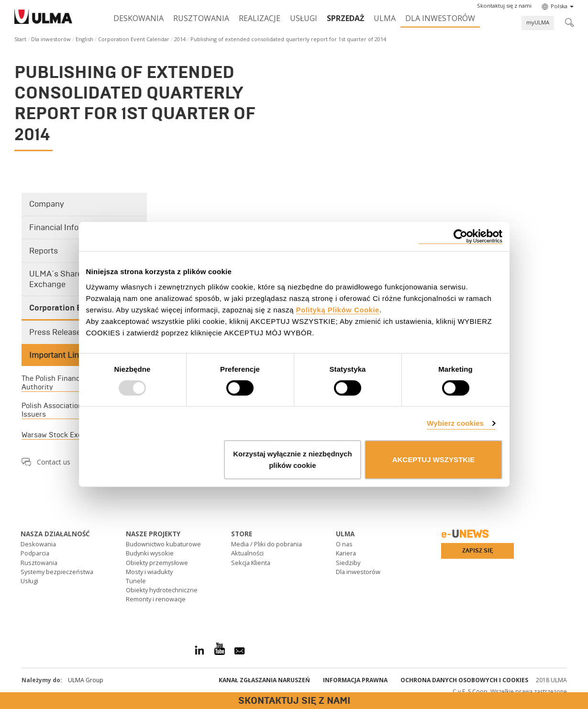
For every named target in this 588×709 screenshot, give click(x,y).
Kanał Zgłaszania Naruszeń (264, 680)
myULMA (538, 22)
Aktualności (247, 553)
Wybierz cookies (455, 423)
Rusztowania (201, 18)
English (84, 39)
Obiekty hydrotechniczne (162, 590)
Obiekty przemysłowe (157, 563)
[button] (504, 6)
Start (20, 39)
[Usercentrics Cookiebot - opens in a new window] (460, 237)
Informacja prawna (355, 680)
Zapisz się (477, 551)
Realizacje (260, 18)
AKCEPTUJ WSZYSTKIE (434, 460)
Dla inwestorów (440, 18)
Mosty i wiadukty (149, 572)
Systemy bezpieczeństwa (57, 572)
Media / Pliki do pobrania (266, 544)
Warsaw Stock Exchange (62, 435)
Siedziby (348, 563)
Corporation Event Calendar (134, 39)
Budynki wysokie (150, 553)
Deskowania (139, 18)
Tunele (136, 581)
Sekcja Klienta (251, 563)
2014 (180, 39)
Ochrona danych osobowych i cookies (464, 680)
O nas (344, 544)
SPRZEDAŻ (345, 18)
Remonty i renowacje (156, 599)
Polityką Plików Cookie (338, 309)
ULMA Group (86, 680)
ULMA (385, 18)
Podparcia (35, 553)
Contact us (54, 462)
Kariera (346, 553)
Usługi (304, 18)
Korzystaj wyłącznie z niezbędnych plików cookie (292, 460)
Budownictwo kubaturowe (163, 544)
